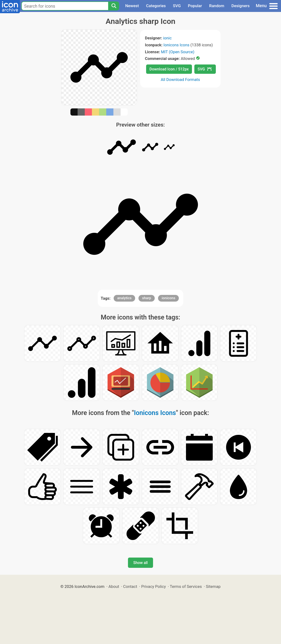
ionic (167, 38)
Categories (156, 6)
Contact (130, 586)
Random (217, 6)
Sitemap (213, 586)
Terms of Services (186, 586)
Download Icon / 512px (169, 69)
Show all (140, 563)
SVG (177, 6)
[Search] (114, 6)
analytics (124, 298)
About (114, 586)
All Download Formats (180, 80)
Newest (132, 6)
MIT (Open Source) (178, 52)
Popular (195, 6)
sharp (147, 298)
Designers (240, 6)
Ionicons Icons (177, 45)
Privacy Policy (153, 586)
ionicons (168, 298)
